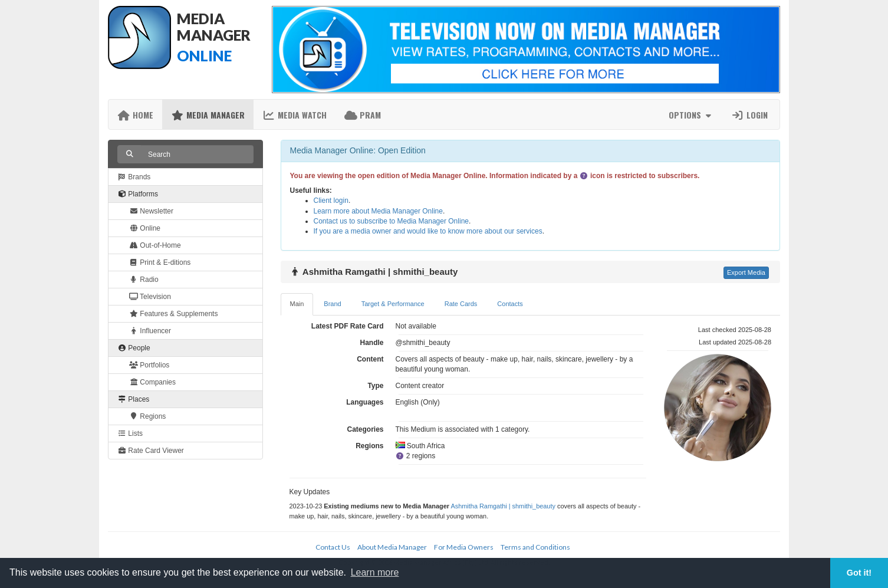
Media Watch (295, 115)
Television (150, 297)
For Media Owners (464, 547)
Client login (331, 201)
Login (749, 115)
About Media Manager (392, 547)
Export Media (746, 272)
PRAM (363, 115)
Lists (130, 433)
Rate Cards (461, 304)
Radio (144, 280)
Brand (332, 304)
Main (297, 304)
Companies (152, 382)
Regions (147, 416)
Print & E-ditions (160, 262)
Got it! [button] (859, 573)
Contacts (510, 304)
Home (135, 115)
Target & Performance (393, 304)
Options (691, 115)
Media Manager (208, 115)
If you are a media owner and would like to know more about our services (428, 231)
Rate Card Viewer (151, 451)
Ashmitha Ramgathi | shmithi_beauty (503, 506)
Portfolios (149, 365)
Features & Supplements (173, 314)
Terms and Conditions (535, 547)
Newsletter (151, 211)
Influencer (150, 331)
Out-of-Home (155, 245)
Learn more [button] (375, 572)
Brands (134, 177)
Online (145, 228)
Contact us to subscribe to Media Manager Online (391, 221)
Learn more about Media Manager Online (378, 211)
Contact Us (333, 547)
